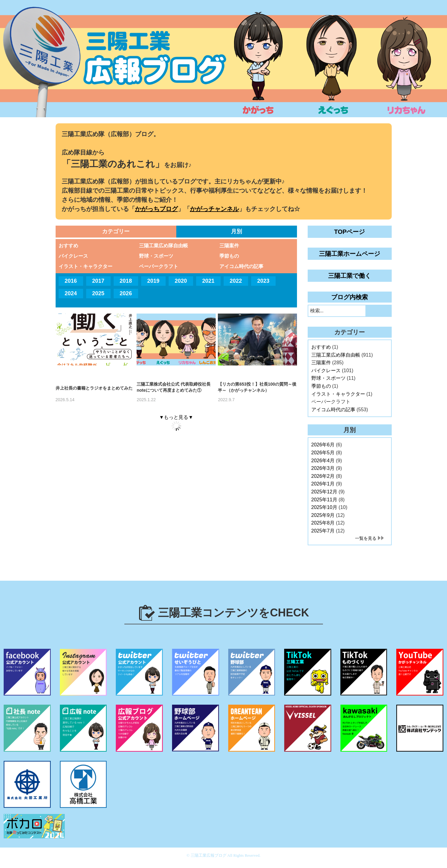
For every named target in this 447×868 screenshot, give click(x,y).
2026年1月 (323, 484)
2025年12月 (324, 492)
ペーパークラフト (159, 266)
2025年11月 (324, 500)
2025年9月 (323, 515)
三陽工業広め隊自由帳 (163, 246)
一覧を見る (366, 538)
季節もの (229, 256)
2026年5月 (323, 453)
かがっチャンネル (214, 209)
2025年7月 (323, 531)
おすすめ (68, 246)
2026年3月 (323, 468)
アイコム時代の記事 (241, 266)
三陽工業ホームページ (350, 254)
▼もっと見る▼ (176, 417)
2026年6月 (323, 445)
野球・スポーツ (156, 256)
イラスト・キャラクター (86, 266)
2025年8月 (323, 523)
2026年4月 (323, 461)
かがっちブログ (156, 209)
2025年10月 (324, 507)
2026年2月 (323, 476)
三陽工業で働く (350, 276)
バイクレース (73, 256)
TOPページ (350, 232)
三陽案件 (229, 246)
